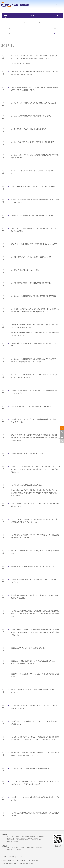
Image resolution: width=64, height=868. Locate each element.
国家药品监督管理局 (12, 841)
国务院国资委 (11, 840)
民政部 (9, 838)
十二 (55, 33)
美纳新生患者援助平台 (13, 837)
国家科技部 (40, 837)
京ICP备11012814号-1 (20, 861)
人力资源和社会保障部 (19, 838)
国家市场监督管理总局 (23, 840)
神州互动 (37, 861)
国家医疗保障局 (37, 840)
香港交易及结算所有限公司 (14, 849)
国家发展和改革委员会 (28, 837)
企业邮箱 (4, 857)
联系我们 (20, 857)
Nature (22, 848)
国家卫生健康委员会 (34, 838)
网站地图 (12, 857)
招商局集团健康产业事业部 (34, 848)
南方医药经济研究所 (12, 848)
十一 (40, 33)
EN (57, 4)
